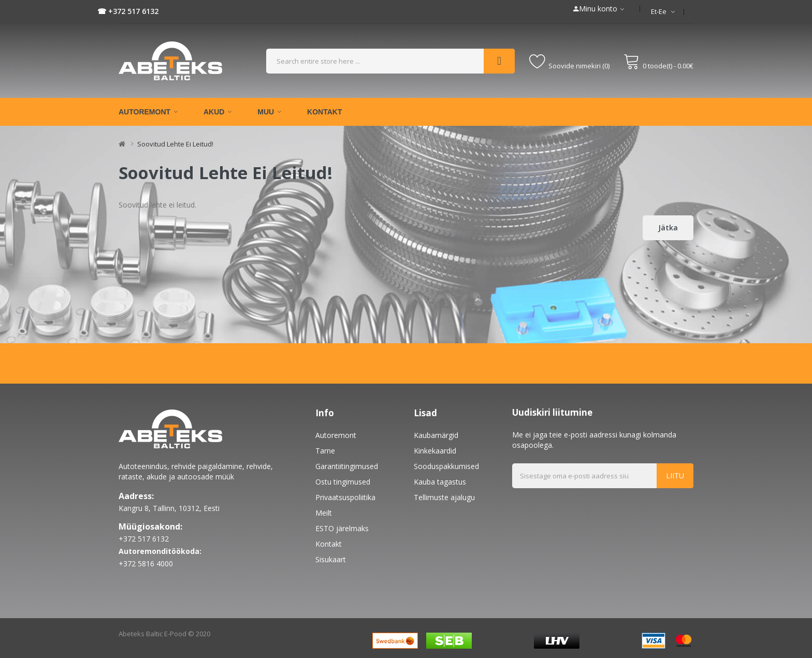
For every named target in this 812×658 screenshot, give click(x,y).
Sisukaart (331, 559)
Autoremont (336, 435)
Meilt (324, 513)
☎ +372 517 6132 (128, 11)
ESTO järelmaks (342, 528)
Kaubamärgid (436, 435)
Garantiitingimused (347, 466)
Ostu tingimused (343, 482)
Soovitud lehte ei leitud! (175, 144)
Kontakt (329, 544)
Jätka (668, 228)
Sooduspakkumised (446, 466)
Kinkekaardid (435, 451)
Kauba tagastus (440, 482)
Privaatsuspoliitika (345, 497)
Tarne (325, 451)
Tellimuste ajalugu (444, 497)
